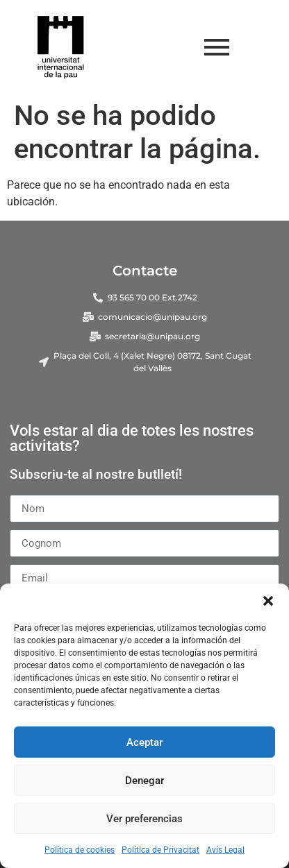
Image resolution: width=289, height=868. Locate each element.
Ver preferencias (144, 819)
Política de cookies (80, 850)
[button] (268, 601)
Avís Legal (225, 850)
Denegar (144, 781)
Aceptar (144, 742)
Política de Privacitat (160, 850)
